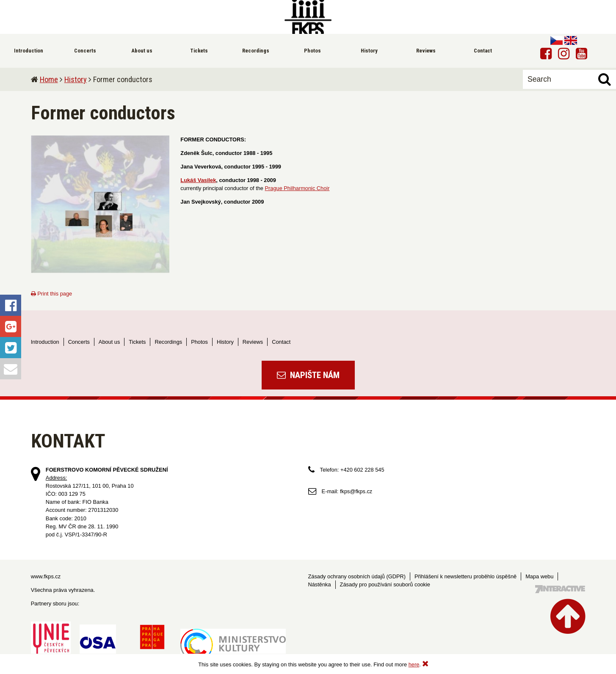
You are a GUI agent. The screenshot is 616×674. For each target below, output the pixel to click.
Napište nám (308, 375)
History (76, 79)
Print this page (51, 294)
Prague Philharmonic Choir (297, 188)
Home (49, 79)
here (414, 664)
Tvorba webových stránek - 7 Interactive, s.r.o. (560, 589)
